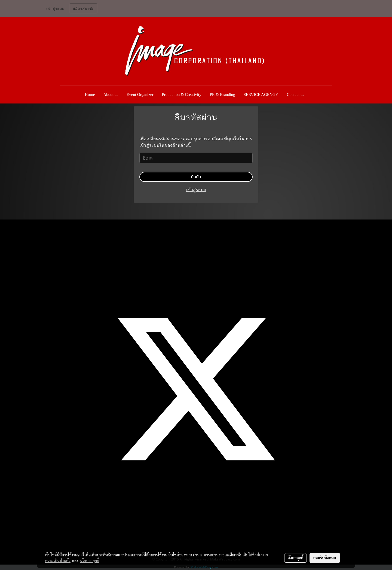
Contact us (295, 95)
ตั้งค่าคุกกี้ (295, 558)
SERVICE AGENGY (261, 95)
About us (111, 95)
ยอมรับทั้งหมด (325, 558)
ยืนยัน (196, 177)
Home (90, 95)
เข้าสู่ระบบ (55, 9)
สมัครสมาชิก (83, 9)
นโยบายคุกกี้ (90, 560)
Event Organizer (140, 95)
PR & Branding (223, 95)
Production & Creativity (182, 95)
